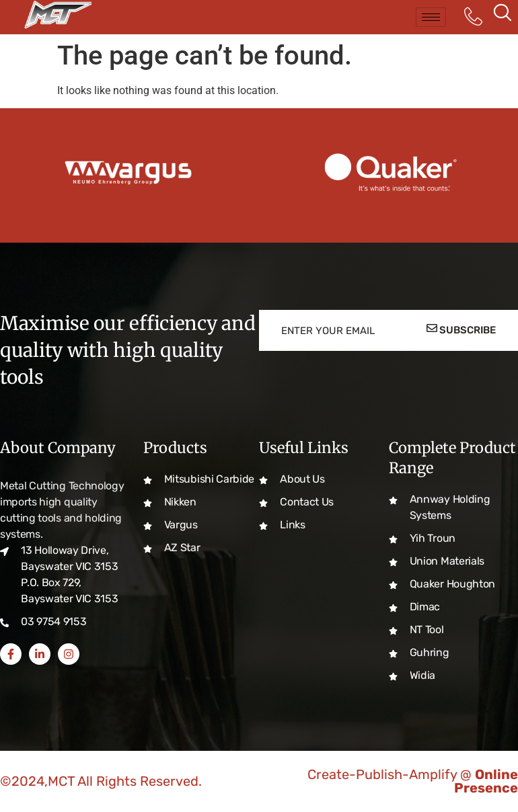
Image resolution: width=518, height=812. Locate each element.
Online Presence (486, 781)
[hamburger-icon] (431, 17)
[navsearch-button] (503, 17)
